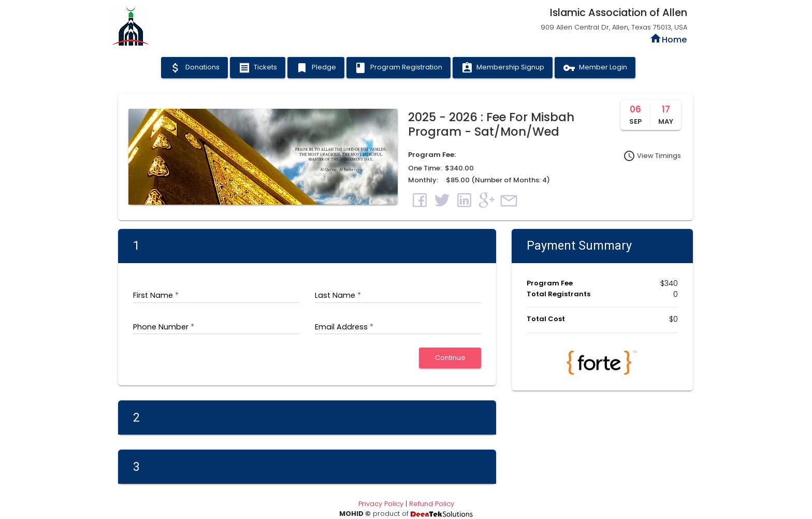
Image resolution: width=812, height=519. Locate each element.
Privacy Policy (381, 504)
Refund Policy (432, 504)
